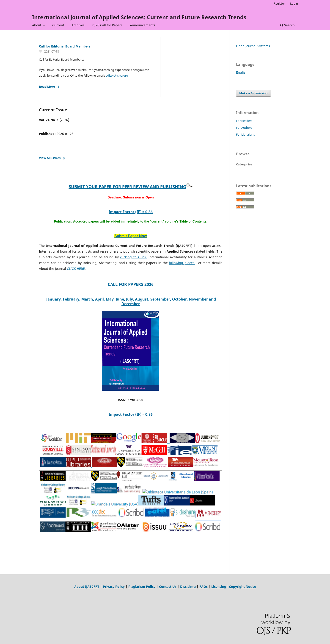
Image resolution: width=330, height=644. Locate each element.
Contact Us (168, 587)
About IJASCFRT (87, 587)
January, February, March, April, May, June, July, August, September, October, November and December (131, 301)
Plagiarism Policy (142, 587)
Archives (78, 25)
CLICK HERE (76, 269)
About (37, 25)
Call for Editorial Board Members (65, 46)
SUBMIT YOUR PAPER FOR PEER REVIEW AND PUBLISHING (127, 187)
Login (294, 3)
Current (58, 25)
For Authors (244, 128)
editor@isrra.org (117, 75)
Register (279, 3)
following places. (182, 263)
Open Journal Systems (253, 46)
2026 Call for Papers (107, 25)
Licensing (219, 587)
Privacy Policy (114, 587)
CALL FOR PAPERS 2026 (131, 284)
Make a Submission (253, 93)
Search (287, 25)
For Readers (244, 121)
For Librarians (245, 134)
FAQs (203, 587)
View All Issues (50, 158)
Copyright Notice (242, 587)
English (242, 72)
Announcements (143, 25)
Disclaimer (188, 587)
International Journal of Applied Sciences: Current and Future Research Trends (139, 17)
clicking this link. (133, 257)
